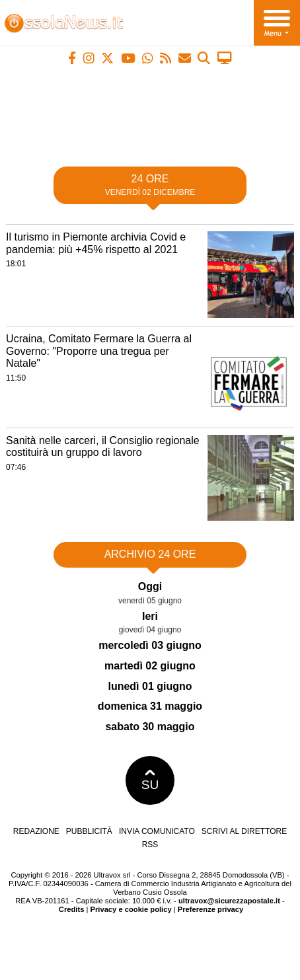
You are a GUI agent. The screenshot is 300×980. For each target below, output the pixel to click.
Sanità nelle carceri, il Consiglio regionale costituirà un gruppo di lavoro (103, 447)
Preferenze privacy (211, 909)
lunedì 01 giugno (150, 686)
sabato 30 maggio (150, 727)
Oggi (150, 586)
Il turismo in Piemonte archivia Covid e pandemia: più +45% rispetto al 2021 (96, 243)
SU (150, 780)
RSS (150, 845)
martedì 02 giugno (150, 666)
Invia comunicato (157, 831)
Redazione (36, 831)
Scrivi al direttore (244, 831)
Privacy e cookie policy (131, 909)
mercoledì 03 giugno (150, 645)
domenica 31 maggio (150, 706)
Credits (72, 909)
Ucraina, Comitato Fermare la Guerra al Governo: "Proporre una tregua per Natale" (99, 351)
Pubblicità (89, 831)
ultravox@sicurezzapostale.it (229, 901)
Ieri (150, 616)
